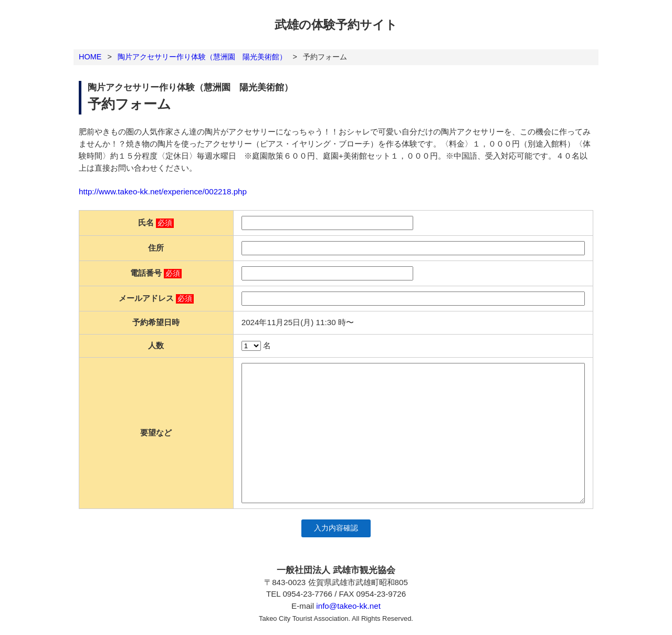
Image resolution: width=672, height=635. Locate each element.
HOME (90, 57)
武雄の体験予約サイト (336, 25)
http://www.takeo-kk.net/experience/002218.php (163, 191)
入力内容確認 (336, 528)
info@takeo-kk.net (348, 606)
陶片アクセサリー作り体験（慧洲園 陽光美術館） (202, 57)
